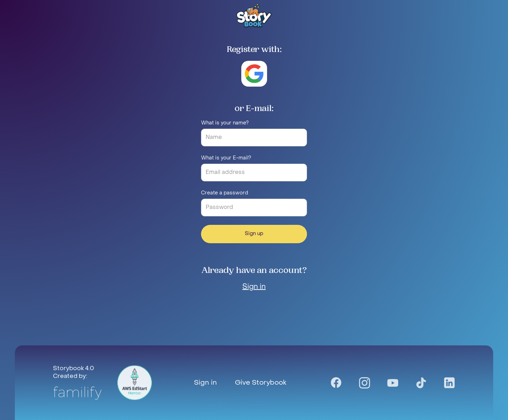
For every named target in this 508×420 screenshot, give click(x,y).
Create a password (225, 193)
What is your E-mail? (226, 158)
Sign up (254, 234)
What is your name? (225, 123)
